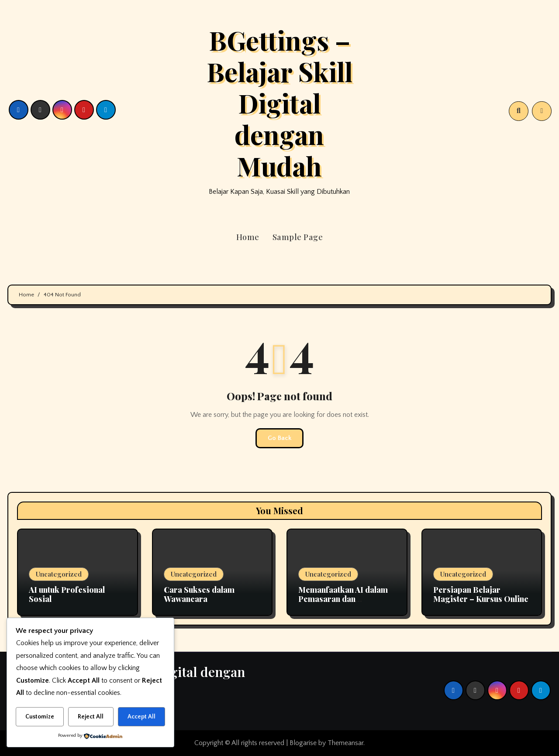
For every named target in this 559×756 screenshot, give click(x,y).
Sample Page (298, 237)
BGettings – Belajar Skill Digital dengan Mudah (279, 103)
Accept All (141, 717)
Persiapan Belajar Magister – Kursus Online (481, 594)
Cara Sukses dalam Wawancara (199, 594)
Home (248, 237)
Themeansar (345, 743)
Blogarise (303, 743)
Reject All (91, 717)
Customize (40, 717)
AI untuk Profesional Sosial (67, 594)
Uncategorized (59, 574)
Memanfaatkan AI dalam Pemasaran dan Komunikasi (343, 599)
